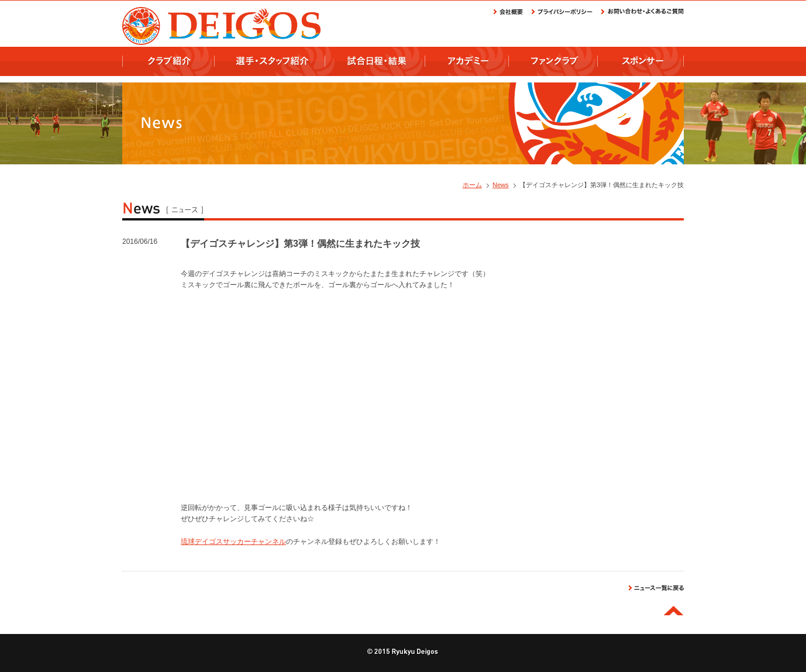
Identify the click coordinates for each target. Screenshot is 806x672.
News (501, 185)
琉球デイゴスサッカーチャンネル (233, 542)
